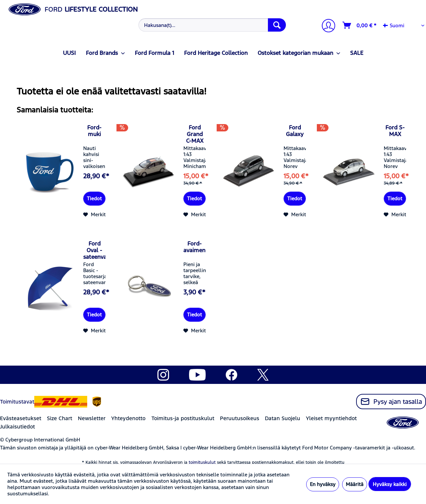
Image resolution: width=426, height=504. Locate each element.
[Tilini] (326, 26)
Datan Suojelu (283, 418)
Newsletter (92, 418)
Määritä (355, 484)
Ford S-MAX (395, 131)
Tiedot (94, 198)
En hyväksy (323, 484)
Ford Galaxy (295, 131)
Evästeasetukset (21, 418)
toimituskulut (202, 462)
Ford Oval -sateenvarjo (94, 250)
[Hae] (277, 25)
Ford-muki (94, 131)
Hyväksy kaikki (390, 484)
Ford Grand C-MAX (195, 134)
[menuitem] (211, 25)
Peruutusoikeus (240, 418)
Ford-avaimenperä (195, 247)
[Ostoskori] (360, 25)
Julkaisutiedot (17, 427)
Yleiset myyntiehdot (331, 418)
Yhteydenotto (128, 418)
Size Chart (60, 418)
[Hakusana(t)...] (212, 25)
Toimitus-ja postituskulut (183, 418)
